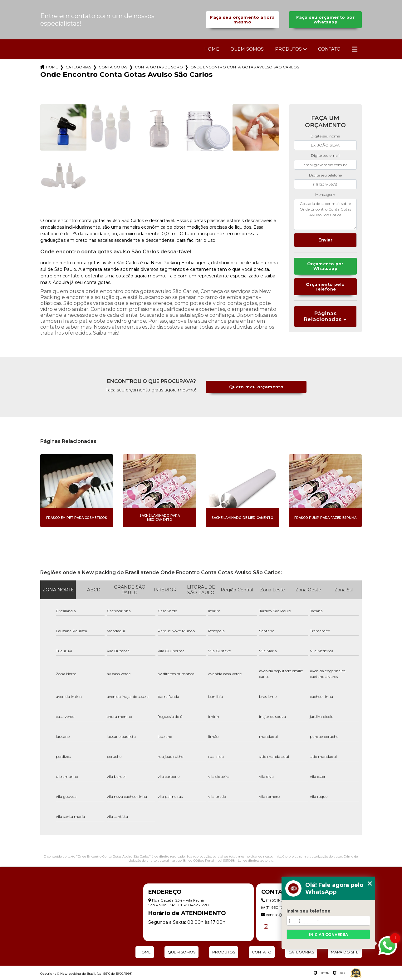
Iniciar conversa (328, 935)
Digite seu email (325, 155)
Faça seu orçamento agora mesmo (242, 20)
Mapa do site (345, 952)
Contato (329, 49)
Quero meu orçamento (256, 387)
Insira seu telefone (309, 911)
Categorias (78, 67)
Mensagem (325, 194)
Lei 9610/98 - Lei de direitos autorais (245, 861)
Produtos (288, 49)
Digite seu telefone (325, 175)
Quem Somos (247, 49)
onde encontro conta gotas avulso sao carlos (245, 67)
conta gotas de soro (159, 67)
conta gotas (113, 67)
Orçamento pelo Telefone (325, 287)
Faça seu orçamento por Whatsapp (325, 20)
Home (212, 49)
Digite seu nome (325, 136)
